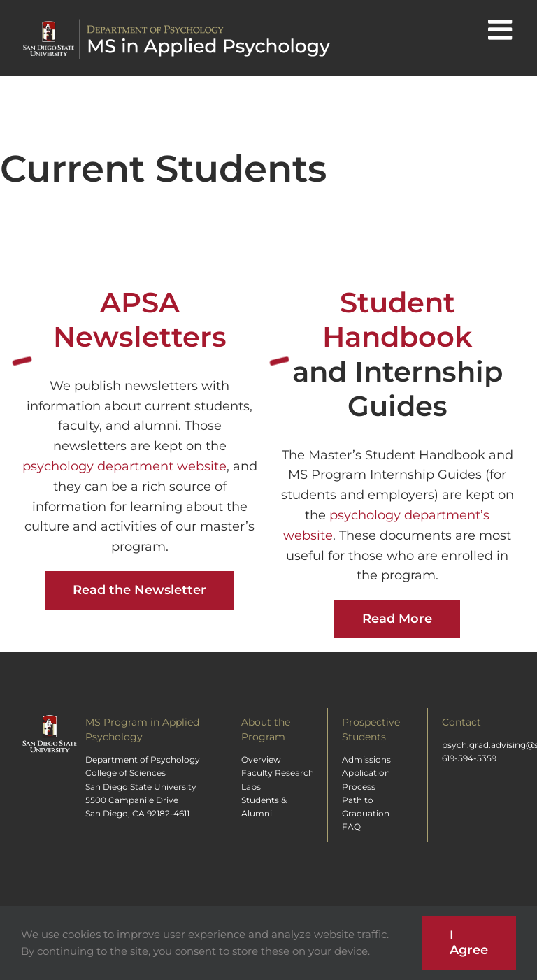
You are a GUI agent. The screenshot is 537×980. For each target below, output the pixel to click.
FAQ (351, 827)
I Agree (469, 943)
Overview (261, 759)
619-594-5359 (469, 758)
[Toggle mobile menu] (502, 29)
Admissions (366, 759)
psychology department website (124, 466)
